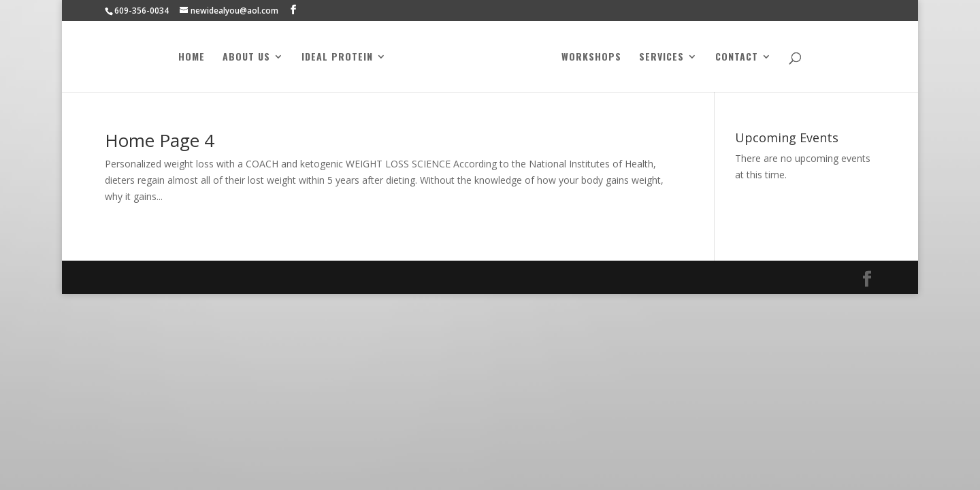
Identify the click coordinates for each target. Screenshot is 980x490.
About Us (246, 58)
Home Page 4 (160, 140)
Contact (737, 58)
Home (192, 58)
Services (661, 58)
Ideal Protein (337, 58)
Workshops (591, 58)
